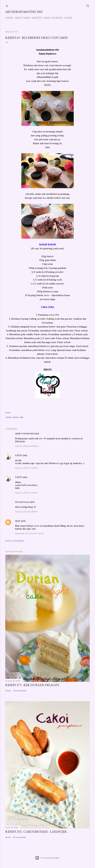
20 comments (20, 691)
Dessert (16, 417)
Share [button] (8, 413)
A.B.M (18, 455)
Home (9, 18)
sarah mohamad (24, 434)
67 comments (20, 837)
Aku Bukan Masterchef (24, 12)
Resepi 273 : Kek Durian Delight (32, 685)
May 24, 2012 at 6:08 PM (27, 446)
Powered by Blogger (47, 858)
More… (69, 18)
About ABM (22, 18)
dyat (18, 521)
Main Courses (53, 18)
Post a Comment (15, 541)
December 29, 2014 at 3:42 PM (29, 533)
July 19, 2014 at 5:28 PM (26, 512)
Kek (22, 417)
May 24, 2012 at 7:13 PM (26, 468)
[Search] (88, 5)
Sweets (37, 18)
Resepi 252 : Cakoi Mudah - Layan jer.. (37, 832)
